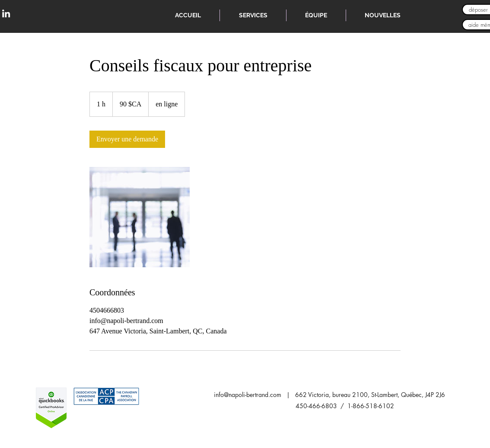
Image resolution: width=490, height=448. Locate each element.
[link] (127, 139)
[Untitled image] (140, 217)
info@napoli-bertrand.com (248, 395)
